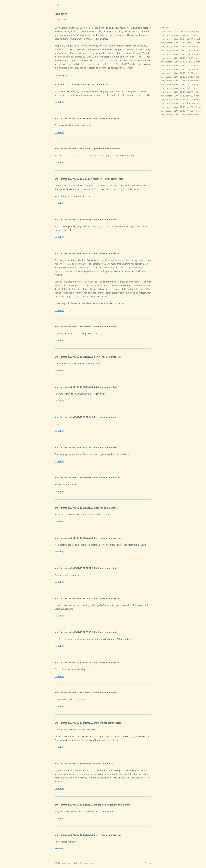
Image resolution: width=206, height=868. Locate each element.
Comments (164, 28)
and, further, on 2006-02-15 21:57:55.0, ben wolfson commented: (183, 81)
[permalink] (59, 102)
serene (92, 863)
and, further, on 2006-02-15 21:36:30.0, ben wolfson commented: (183, 50)
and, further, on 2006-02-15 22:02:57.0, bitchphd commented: (183, 84)
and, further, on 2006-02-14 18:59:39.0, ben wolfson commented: (183, 35)
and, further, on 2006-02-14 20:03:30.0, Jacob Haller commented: (183, 39)
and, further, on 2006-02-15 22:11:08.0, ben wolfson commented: (183, 96)
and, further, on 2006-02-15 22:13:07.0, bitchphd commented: (183, 100)
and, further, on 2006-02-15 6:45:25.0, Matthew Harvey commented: (183, 43)
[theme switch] (151, 863)
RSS (146, 863)
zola (83, 863)
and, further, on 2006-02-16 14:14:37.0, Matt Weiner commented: (183, 103)
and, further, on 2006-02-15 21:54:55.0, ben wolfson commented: (183, 73)
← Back (57, 5)
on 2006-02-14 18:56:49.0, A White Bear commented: (183, 31)
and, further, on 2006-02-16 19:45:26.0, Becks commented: (183, 107)
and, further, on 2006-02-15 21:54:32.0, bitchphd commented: (183, 69)
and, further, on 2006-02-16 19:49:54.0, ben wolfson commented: (183, 115)
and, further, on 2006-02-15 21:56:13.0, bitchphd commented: (183, 77)
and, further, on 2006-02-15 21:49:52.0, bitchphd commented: (183, 62)
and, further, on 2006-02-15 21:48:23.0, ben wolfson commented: (183, 58)
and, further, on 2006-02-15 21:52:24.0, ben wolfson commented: (183, 65)
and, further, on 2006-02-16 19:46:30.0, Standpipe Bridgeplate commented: (183, 111)
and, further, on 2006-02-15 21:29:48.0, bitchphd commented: (183, 47)
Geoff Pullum (107, 812)
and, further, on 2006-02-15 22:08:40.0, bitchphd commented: (183, 92)
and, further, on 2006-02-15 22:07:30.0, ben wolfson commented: (183, 88)
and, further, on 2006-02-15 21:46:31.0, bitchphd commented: (183, 54)
